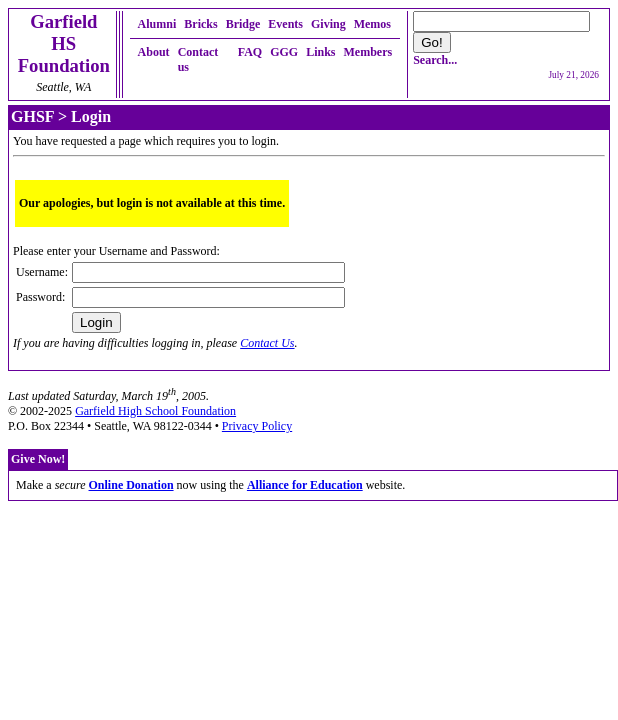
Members (368, 52)
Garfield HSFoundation (64, 43)
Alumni (157, 24)
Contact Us (267, 343)
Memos (372, 24)
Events (285, 24)
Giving (328, 24)
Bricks (200, 24)
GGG (284, 52)
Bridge (243, 24)
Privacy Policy (257, 426)
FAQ (250, 52)
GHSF (32, 116)
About (154, 52)
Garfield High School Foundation (155, 411)
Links (320, 52)
